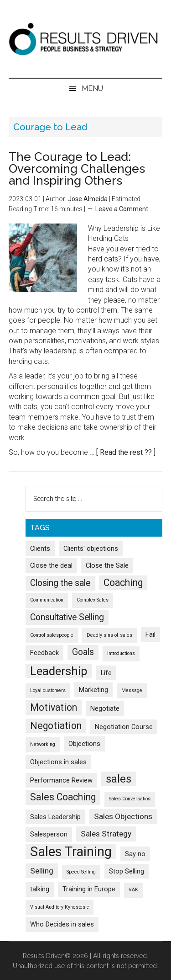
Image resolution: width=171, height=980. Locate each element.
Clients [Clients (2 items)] (40, 549)
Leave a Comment (122, 209)
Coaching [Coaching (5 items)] (123, 583)
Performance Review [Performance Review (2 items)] (61, 780)
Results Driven (86, 39)
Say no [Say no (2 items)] (135, 854)
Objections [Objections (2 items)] (84, 744)
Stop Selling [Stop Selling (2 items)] (127, 871)
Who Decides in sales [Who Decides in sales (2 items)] (62, 924)
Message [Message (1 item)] (132, 690)
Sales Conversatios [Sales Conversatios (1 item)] (130, 799)
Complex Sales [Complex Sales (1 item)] (93, 600)
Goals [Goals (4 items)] (83, 652)
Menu (92, 88)
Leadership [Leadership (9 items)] (59, 671)
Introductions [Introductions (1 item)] (121, 653)
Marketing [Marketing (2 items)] (93, 690)
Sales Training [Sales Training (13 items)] (71, 852)
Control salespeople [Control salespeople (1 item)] (52, 635)
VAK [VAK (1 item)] (133, 890)
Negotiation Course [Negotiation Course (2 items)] (124, 727)
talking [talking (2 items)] (40, 889)
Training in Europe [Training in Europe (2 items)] (89, 889)
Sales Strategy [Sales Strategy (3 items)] (106, 834)
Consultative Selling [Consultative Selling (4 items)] (67, 617)
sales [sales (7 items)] (119, 779)
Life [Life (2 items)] (106, 673)
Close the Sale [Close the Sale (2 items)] (107, 565)
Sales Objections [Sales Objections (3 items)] (123, 816)
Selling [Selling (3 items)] (42, 871)
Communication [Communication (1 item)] (47, 600)
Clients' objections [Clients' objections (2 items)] (91, 549)
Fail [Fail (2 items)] (150, 634)
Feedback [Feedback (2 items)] (44, 653)
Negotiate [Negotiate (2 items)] (105, 708)
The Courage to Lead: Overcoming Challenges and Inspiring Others (77, 169)
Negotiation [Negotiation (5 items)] (56, 726)
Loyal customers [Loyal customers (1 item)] (48, 690)
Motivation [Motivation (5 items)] (54, 707)
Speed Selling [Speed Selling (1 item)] (81, 872)
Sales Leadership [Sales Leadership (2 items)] (55, 817)
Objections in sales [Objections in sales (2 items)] (58, 762)
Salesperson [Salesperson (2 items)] (49, 834)
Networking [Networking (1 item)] (43, 744)
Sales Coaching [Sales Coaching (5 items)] (63, 797)
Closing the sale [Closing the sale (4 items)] (60, 583)
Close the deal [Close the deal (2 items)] (51, 565)
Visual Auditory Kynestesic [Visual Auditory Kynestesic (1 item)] (60, 907)
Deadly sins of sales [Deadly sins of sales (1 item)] (109, 635)
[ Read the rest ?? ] (126, 452)
